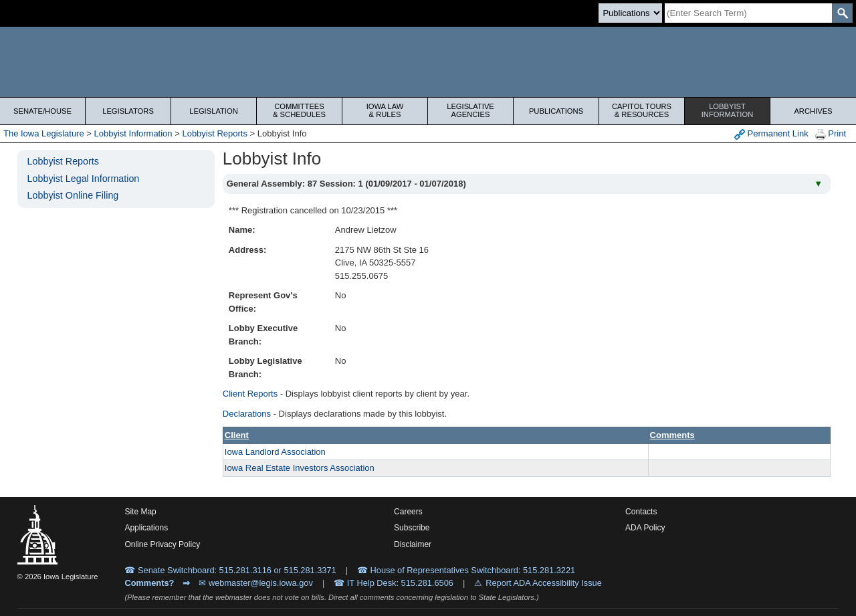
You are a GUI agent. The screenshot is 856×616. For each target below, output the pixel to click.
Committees (299, 110)
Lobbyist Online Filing (73, 195)
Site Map (140, 512)
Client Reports (250, 394)
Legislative (470, 110)
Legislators (128, 111)
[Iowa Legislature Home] (428, 62)
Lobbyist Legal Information (84, 179)
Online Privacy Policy (162, 544)
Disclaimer (413, 544)
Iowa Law (385, 110)
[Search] (748, 13)
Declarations (247, 414)
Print (831, 134)
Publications (556, 111)
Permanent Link (771, 134)
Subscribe (412, 528)
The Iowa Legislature (44, 133)
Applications (146, 528)
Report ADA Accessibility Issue (544, 583)
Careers (408, 512)
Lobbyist (727, 110)
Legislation (214, 111)
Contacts (641, 512)
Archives (813, 111)
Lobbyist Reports (215, 133)
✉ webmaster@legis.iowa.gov (256, 583)
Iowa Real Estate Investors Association (300, 468)
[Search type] (630, 13)
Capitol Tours (642, 110)
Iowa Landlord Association (275, 452)
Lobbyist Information (133, 133)
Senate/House (42, 111)
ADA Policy (645, 528)
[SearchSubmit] (842, 13)
